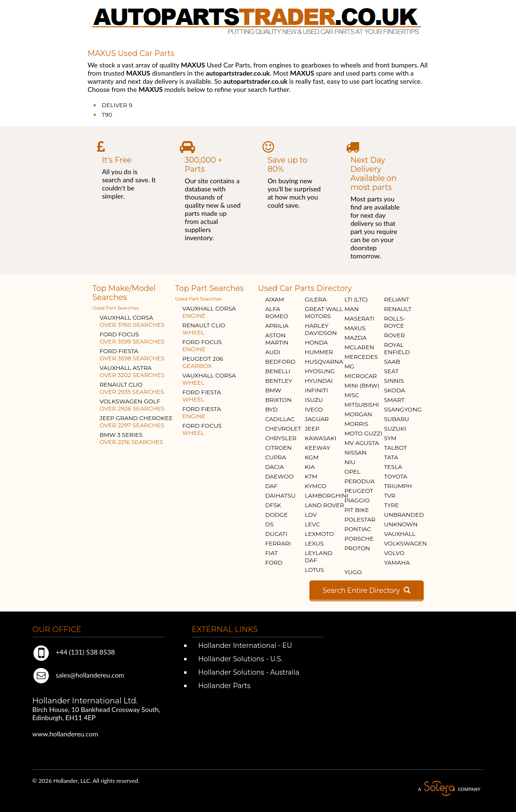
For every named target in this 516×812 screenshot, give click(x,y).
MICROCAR (361, 376)
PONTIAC (358, 529)
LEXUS (314, 543)
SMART (394, 400)
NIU (350, 462)
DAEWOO (279, 476)
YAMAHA (397, 562)
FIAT (271, 553)
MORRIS (356, 424)
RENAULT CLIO (132, 388)
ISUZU (314, 400)
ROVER (394, 335)
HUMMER (319, 352)
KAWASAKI (320, 438)
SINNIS (394, 381)
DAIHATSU (280, 495)
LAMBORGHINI (326, 495)
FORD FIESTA (132, 355)
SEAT (391, 371)
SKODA (395, 390)
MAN (351, 309)
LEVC (312, 524)
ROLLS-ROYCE (395, 322)
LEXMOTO (319, 534)
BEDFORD (280, 362)
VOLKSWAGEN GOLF (132, 405)
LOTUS (314, 570)
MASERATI (359, 318)
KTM (311, 476)
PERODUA (359, 481)
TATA (391, 457)
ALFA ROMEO (276, 312)
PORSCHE (359, 539)
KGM (312, 457)
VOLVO (394, 553)
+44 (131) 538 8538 (74, 652)
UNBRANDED (404, 515)
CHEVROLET (283, 428)
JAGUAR (317, 419)
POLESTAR (360, 519)
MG (349, 366)
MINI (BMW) (362, 385)
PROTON (357, 548)
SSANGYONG (403, 409)
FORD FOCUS (132, 338)
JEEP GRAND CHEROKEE (136, 422)
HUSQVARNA (324, 362)
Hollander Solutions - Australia (248, 672)
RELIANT (397, 299)
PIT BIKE (357, 510)
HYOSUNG (320, 371)
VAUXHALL (400, 534)
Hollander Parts (224, 686)
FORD (274, 562)
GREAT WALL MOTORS (324, 312)
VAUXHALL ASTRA (132, 371)
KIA (310, 467)
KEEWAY (317, 448)
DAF (271, 486)
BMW (273, 390)
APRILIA (277, 326)
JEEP (312, 428)
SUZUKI (395, 428)
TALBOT (395, 448)
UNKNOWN (401, 524)
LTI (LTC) (356, 299)
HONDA (316, 342)
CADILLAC (280, 419)
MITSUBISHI (362, 405)
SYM (390, 438)
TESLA (393, 467)
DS (269, 524)
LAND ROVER (324, 505)
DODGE (276, 515)
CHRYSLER (280, 438)
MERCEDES (361, 357)
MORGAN (358, 414)
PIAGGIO (357, 500)
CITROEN (278, 448)
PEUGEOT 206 (203, 362)
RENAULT (398, 309)
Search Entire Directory (367, 590)
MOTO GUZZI (363, 433)
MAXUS (355, 328)
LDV (311, 515)
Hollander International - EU (244, 645)
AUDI (272, 352)
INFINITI (316, 390)
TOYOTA (396, 476)
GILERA (315, 299)
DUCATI (276, 534)
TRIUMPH (398, 486)
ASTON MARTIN (277, 339)
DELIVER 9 (117, 105)
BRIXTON (278, 400)
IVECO (314, 409)
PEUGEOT (359, 491)
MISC (352, 395)
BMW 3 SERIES (131, 438)
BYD (271, 409)
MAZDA (355, 338)
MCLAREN (359, 347)
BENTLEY (278, 381)
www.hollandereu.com (66, 734)
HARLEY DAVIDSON (321, 329)
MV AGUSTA (362, 443)
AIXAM (274, 299)
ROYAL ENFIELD (397, 348)
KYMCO (315, 486)
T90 (107, 115)
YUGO (353, 572)
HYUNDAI (318, 381)
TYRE (391, 505)
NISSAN (356, 452)
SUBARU (397, 419)
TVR (390, 495)
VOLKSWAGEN (405, 543)
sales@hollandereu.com (78, 675)
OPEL (352, 472)
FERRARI (278, 543)
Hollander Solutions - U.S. (240, 659)
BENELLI (278, 371)
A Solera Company (449, 789)
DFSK (273, 505)
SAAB (392, 362)
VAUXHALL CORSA (132, 321)
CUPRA (275, 457)
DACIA (274, 467)
